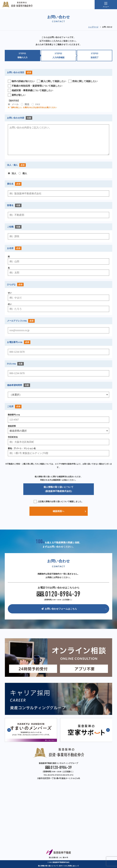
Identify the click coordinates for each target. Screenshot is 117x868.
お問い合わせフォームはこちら (59, 609)
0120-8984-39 (59, 594)
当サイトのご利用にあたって (69, 866)
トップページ (93, 27)
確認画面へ (58, 511)
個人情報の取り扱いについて (48, 866)
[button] (9, 730)
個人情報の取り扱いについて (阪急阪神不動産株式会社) (58, 489)
